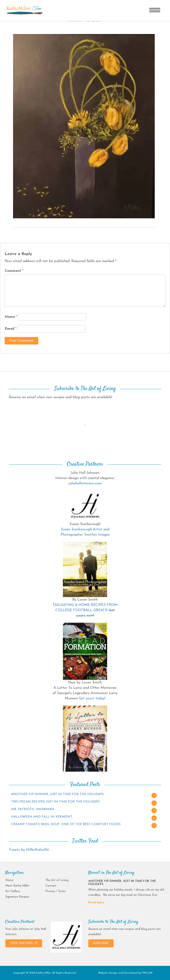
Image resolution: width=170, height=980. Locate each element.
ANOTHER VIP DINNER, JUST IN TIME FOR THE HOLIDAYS (57, 794)
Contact (51, 886)
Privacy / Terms (56, 891)
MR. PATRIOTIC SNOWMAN (33, 809)
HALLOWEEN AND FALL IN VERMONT (42, 817)
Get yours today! (92, 698)
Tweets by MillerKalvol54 (29, 850)
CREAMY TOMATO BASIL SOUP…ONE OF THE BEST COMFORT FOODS (66, 824)
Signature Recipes (17, 897)
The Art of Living (57, 880)
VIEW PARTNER (24, 943)
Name (11, 317)
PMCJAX (147, 973)
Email (11, 329)
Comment (14, 271)
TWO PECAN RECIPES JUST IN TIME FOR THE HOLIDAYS (55, 802)
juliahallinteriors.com (85, 483)
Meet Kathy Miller (17, 886)
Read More (96, 903)
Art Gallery (13, 891)
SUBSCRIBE (101, 943)
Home (9, 880)
